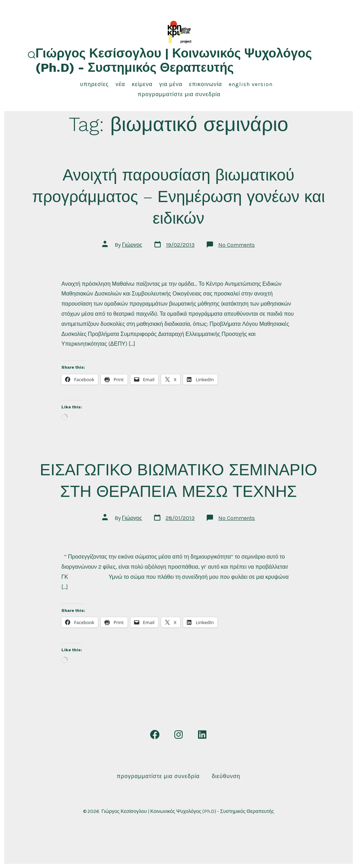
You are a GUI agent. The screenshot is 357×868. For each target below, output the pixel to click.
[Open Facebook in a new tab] (155, 735)
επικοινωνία (206, 84)
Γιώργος (132, 245)
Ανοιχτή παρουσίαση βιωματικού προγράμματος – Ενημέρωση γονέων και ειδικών (178, 197)
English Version (251, 84)
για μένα (171, 84)
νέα (120, 84)
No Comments (237, 245)
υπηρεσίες (94, 84)
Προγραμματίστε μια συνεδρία (179, 94)
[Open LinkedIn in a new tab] (202, 735)
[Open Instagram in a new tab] (178, 735)
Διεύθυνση (226, 776)
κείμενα (142, 84)
